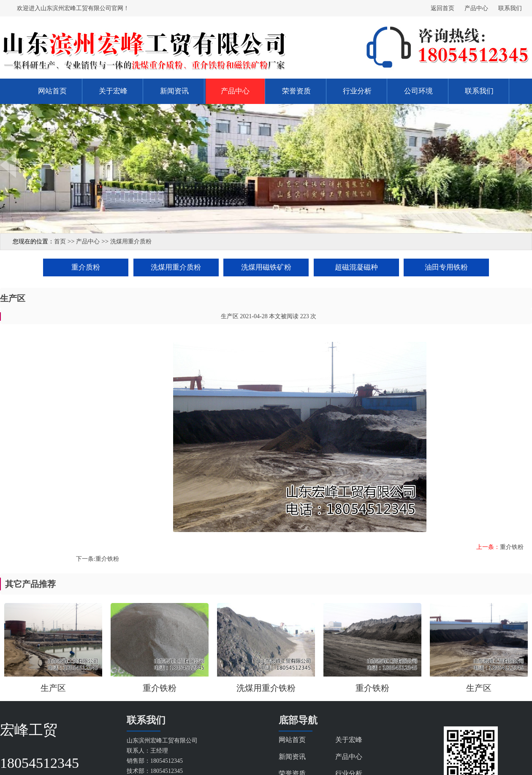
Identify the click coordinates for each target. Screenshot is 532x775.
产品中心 (476, 8)
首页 (60, 242)
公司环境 (418, 91)
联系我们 (510, 8)
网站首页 (52, 91)
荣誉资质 (296, 91)
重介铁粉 (512, 547)
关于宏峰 (113, 91)
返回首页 (442, 8)
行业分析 (357, 91)
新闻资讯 (174, 91)
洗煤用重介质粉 (131, 242)
